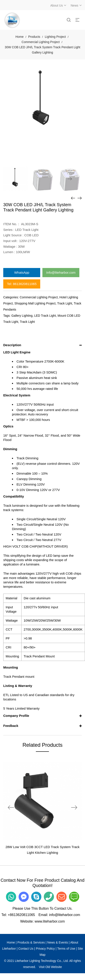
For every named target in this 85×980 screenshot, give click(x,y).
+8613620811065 (21, 915)
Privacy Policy (45, 949)
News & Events (58, 942)
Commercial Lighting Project (41, 42)
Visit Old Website (50, 967)
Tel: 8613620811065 (22, 284)
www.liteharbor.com (50, 921)
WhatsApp (22, 272)
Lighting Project (55, 37)
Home (19, 37)
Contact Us (26, 949)
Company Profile (16, 716)
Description (12, 345)
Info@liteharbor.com (61, 272)
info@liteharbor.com (65, 915)
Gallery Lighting (22, 316)
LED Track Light (45, 316)
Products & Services (31, 942)
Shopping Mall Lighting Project (35, 303)
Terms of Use (66, 949)
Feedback (11, 726)
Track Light (65, 303)
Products (34, 37)
